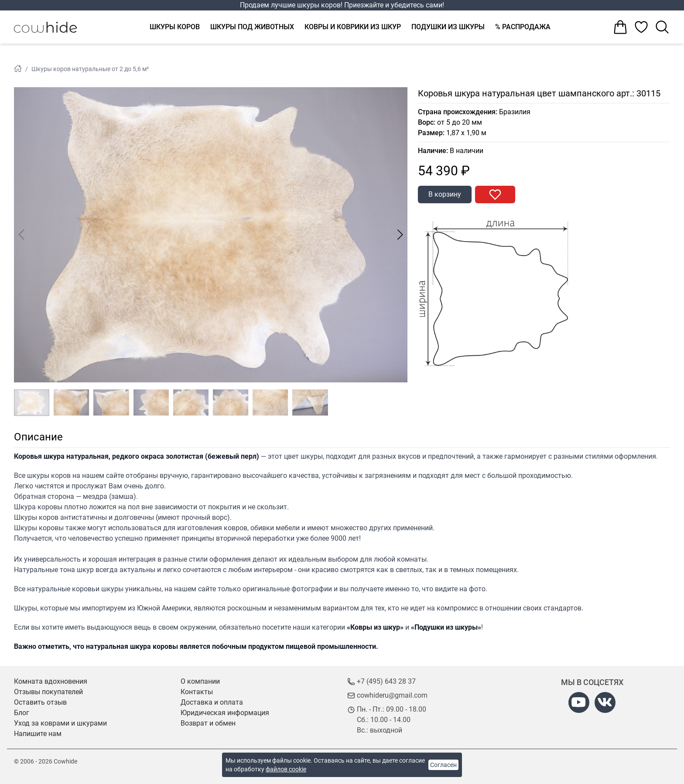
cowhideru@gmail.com (392, 695)
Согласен (443, 765)
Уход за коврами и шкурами (60, 723)
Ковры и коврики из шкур (353, 27)
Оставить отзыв (40, 702)
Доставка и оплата (212, 702)
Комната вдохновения (51, 681)
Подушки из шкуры (448, 27)
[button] (400, 235)
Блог (22, 713)
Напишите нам (38, 734)
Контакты (197, 692)
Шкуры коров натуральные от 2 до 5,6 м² (90, 69)
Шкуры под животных (252, 27)
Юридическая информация (225, 713)
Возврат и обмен (208, 723)
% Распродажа (523, 27)
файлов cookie (286, 769)
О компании (200, 681)
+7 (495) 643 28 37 (386, 681)
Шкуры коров (175, 27)
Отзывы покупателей (48, 692)
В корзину (445, 194)
